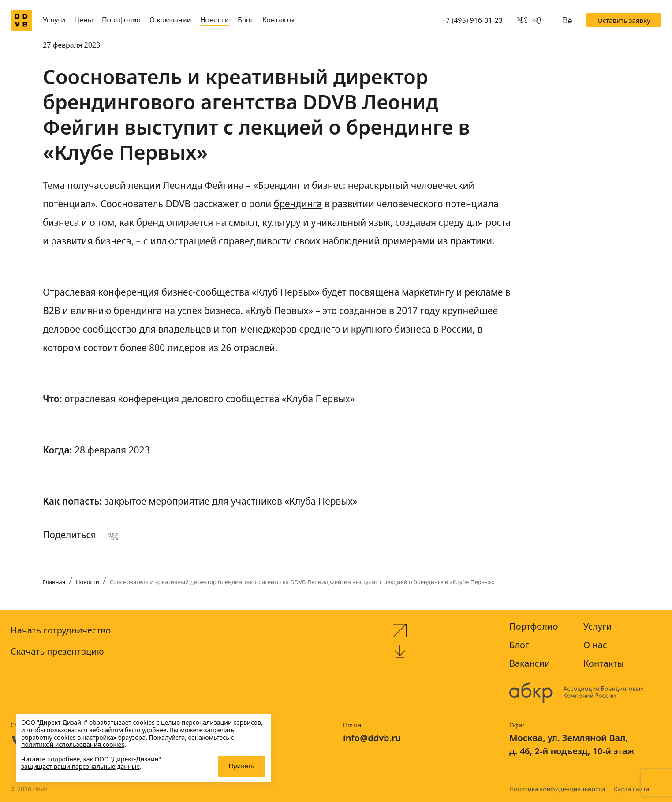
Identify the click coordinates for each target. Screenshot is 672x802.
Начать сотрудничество (61, 630)
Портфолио (121, 20)
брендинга (298, 204)
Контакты (278, 20)
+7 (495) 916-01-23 (472, 20)
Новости (215, 20)
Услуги (54, 20)
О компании (170, 20)
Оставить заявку (624, 20)
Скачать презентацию (57, 651)
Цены (84, 20)
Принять (242, 766)
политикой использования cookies (73, 744)
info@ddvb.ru (372, 738)
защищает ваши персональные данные (80, 766)
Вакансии (530, 663)
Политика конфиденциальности (557, 789)
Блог (246, 20)
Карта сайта (631, 789)
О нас (595, 645)
